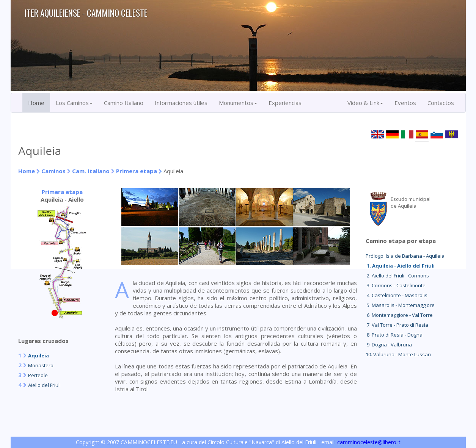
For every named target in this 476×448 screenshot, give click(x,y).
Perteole (38, 375)
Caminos (53, 171)
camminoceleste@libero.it (369, 442)
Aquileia (38, 356)
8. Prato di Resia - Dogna (394, 335)
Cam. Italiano (91, 171)
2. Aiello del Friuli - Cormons (397, 276)
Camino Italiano (124, 103)
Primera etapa (137, 171)
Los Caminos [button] (74, 103)
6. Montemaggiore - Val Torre (399, 315)
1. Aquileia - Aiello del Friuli (400, 266)
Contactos (441, 103)
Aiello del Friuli (44, 385)
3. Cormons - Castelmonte (396, 285)
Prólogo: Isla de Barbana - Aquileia (405, 256)
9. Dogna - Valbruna (389, 345)
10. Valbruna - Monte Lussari (398, 354)
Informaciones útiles (181, 103)
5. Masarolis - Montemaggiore (400, 305)
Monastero (41, 365)
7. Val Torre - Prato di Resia (397, 325)
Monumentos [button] (238, 103)
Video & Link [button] (365, 103)
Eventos (405, 103)
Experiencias (285, 103)
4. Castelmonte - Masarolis (397, 295)
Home (36, 103)
